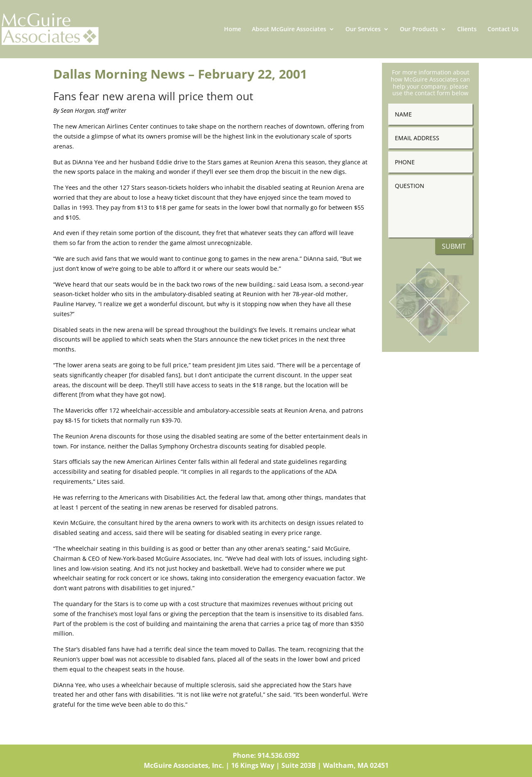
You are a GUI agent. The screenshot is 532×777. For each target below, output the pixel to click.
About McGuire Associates (289, 30)
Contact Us (503, 30)
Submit (454, 246)
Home (233, 30)
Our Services (363, 30)
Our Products (419, 30)
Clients (467, 30)
